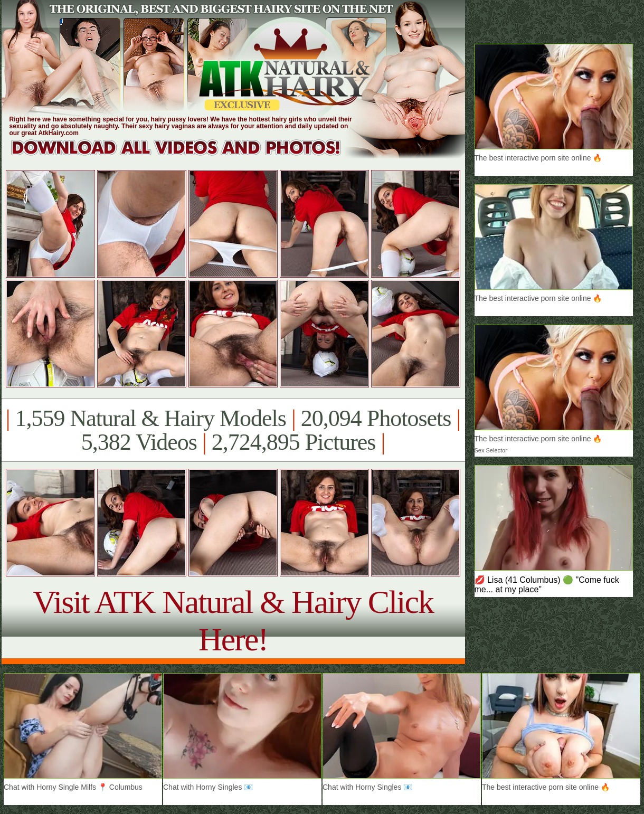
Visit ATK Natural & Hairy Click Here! (233, 621)
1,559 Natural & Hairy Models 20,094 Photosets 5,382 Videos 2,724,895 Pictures (233, 430)
